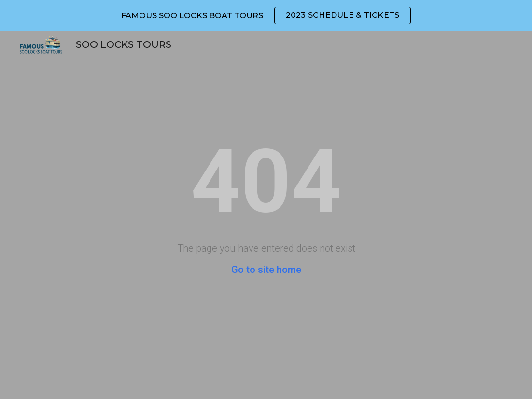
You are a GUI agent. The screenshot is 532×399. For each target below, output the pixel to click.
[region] (266, 15)
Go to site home (266, 270)
